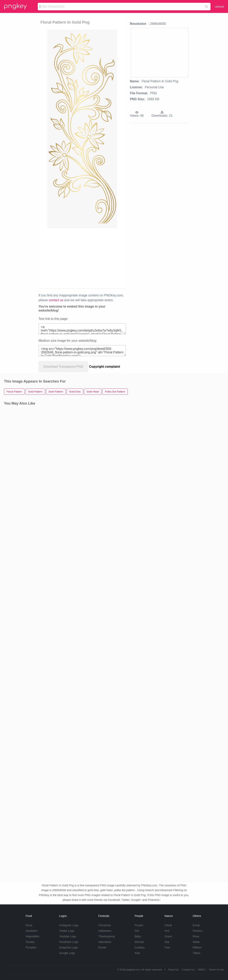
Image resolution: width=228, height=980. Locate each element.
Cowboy (140, 947)
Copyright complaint (105, 367)
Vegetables (32, 936)
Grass (168, 936)
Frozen (139, 925)
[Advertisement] (82, 258)
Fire (167, 931)
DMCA (202, 970)
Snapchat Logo (69, 947)
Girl (137, 931)
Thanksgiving (107, 936)
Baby (138, 936)
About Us (173, 970)
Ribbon (197, 947)
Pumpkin (31, 947)
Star (167, 942)
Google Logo (67, 953)
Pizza (29, 925)
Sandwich (32, 931)
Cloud (168, 925)
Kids (137, 953)
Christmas (105, 925)
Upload (219, 6)
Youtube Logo (68, 936)
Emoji (196, 925)
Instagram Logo (69, 925)
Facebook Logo (69, 942)
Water (196, 942)
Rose (196, 936)
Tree (167, 947)
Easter (102, 947)
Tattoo (196, 953)
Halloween (105, 931)
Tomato (30, 942)
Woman (139, 942)
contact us (56, 300)
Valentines (105, 942)
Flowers (198, 931)
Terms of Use (216, 970)
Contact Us (188, 970)
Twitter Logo (67, 931)
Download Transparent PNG (63, 367)
